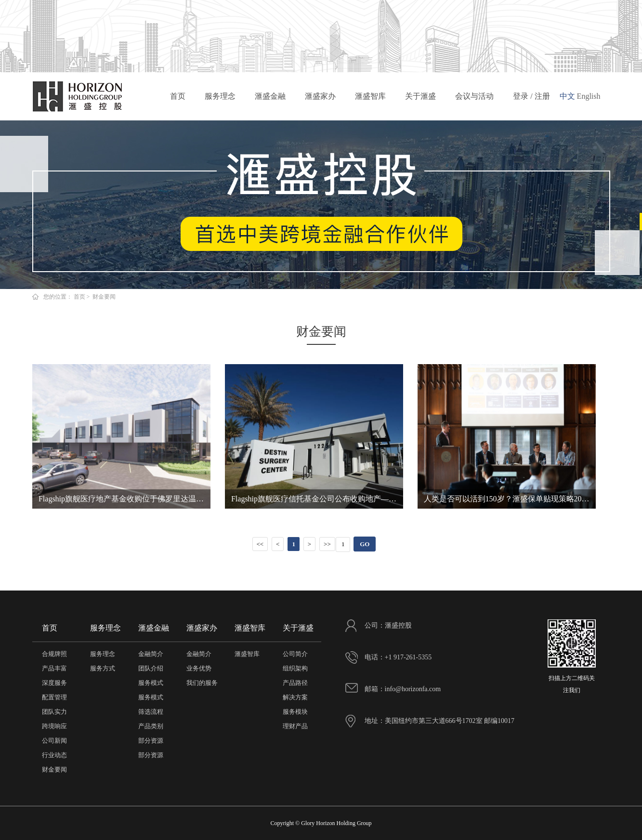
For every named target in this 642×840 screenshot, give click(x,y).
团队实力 (54, 712)
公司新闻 (54, 741)
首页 (178, 100)
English (589, 96)
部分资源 (151, 741)
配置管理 (54, 697)
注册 (542, 96)
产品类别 (151, 726)
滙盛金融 (270, 100)
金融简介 (151, 654)
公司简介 (295, 654)
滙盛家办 (320, 100)
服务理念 (220, 100)
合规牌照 (54, 654)
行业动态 (54, 755)
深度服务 (54, 683)
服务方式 (103, 668)
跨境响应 (54, 726)
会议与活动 (474, 100)
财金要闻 (54, 769)
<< (260, 544)
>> (327, 544)
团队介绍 (151, 668)
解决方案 (295, 697)
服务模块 (295, 712)
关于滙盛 (420, 100)
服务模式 (151, 683)
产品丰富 (54, 668)
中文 (567, 96)
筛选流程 (151, 712)
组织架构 (295, 668)
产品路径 (295, 683)
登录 (521, 96)
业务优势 (199, 668)
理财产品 (295, 726)
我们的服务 (202, 683)
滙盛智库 (370, 100)
